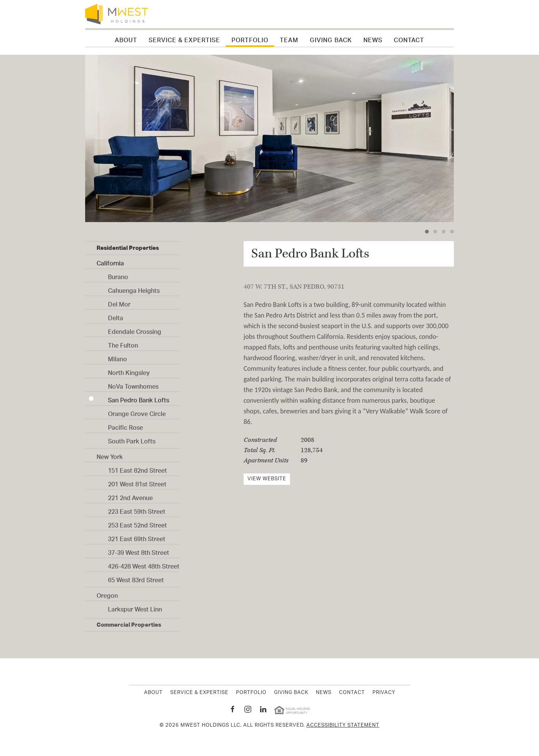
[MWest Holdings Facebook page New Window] (233, 709)
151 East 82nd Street (137, 469)
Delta (116, 316)
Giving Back (331, 38)
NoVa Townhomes (133, 384)
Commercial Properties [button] (129, 625)
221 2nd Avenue (130, 496)
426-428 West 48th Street (144, 564)
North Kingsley (129, 371)
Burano (118, 275)
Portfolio (250, 38)
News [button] (373, 38)
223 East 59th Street (137, 510)
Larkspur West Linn (135, 607)
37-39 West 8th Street (139, 551)
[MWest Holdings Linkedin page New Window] (263, 709)
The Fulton (123, 343)
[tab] (427, 232)
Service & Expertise (199, 693)
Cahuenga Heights (134, 289)
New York (110, 455)
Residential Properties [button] (128, 248)
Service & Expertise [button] (184, 38)
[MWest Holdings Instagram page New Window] (248, 709)
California (110, 261)
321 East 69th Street (137, 537)
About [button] (126, 38)
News (324, 693)
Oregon (107, 594)
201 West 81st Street (137, 482)
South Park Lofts (132, 439)
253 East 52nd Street (137, 523)
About (153, 693)
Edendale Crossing (135, 330)
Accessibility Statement (343, 725)
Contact (409, 38)
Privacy (384, 693)
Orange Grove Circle (137, 412)
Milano (117, 357)
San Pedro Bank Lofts (139, 398)
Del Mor (119, 302)
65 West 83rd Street (136, 578)
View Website (267, 479)
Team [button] (289, 38)
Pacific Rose (125, 426)
